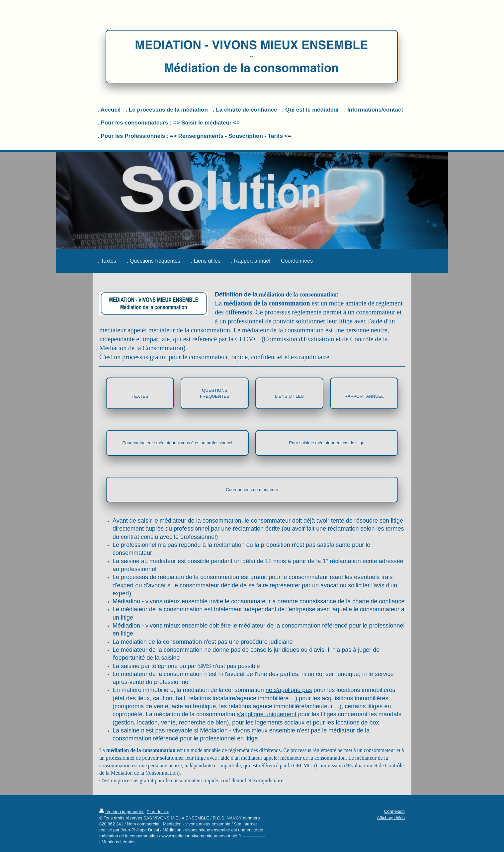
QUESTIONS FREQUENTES (215, 393)
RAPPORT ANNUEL (364, 396)
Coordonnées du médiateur (252, 490)
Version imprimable (122, 812)
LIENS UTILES (289, 396)
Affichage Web (391, 818)
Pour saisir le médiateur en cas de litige (327, 443)
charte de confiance (378, 601)
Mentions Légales (119, 842)
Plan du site (158, 812)
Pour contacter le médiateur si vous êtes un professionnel (177, 443)
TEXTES (140, 396)
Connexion (394, 811)
